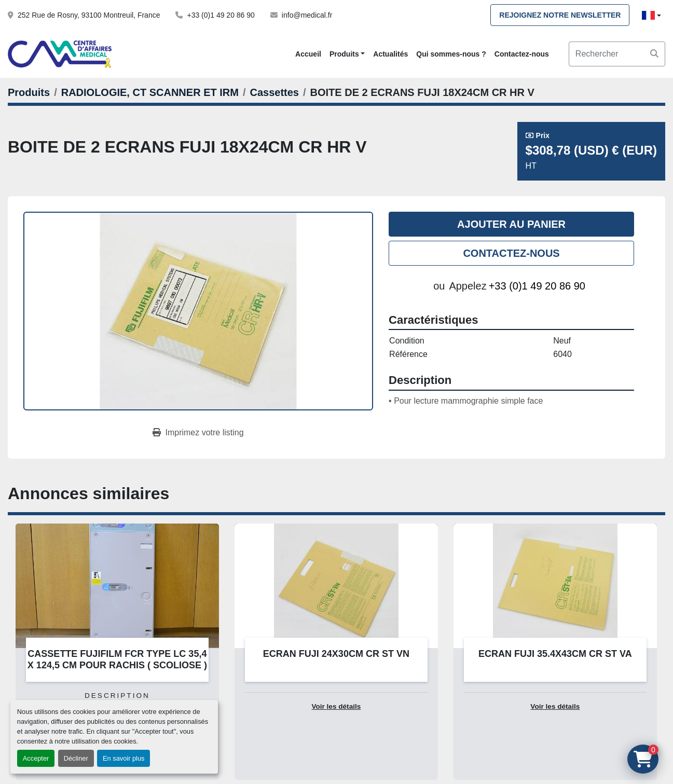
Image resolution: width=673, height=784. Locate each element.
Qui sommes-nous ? (451, 54)
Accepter (36, 758)
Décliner (76, 758)
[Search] (617, 54)
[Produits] (29, 92)
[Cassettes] (274, 92)
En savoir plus (123, 758)
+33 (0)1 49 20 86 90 (221, 15)
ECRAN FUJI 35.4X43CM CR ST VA (555, 654)
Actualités (390, 54)
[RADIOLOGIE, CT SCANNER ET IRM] (150, 92)
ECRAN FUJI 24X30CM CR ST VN (336, 654)
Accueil (308, 54)
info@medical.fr (307, 15)
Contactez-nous (522, 54)
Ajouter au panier (511, 224)
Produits (344, 54)
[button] (347, 54)
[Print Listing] (198, 433)
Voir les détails (336, 706)
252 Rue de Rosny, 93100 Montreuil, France (89, 15)
